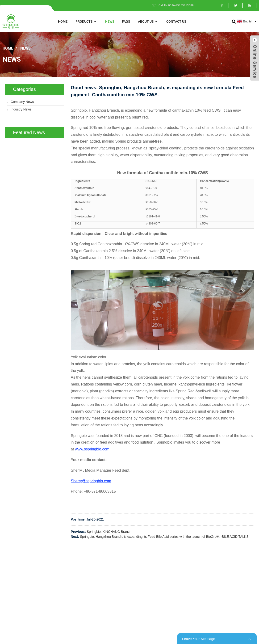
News (110, 21)
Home (63, 21)
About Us (148, 22)
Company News (22, 102)
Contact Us (176, 21)
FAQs (126, 21)
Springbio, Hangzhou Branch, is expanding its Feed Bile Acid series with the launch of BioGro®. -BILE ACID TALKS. (165, 537)
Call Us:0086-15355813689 (176, 5)
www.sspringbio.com (93, 449)
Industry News (21, 109)
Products (86, 22)
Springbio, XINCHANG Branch (109, 532)
